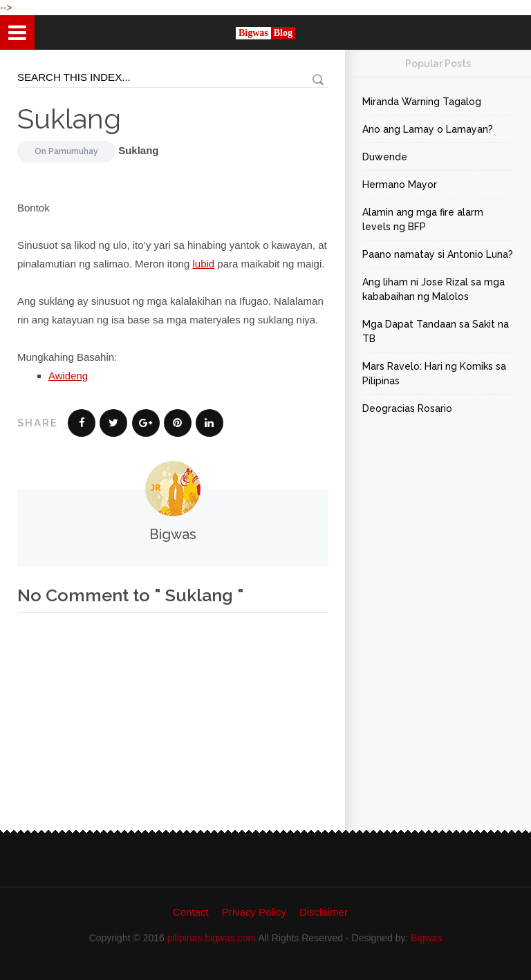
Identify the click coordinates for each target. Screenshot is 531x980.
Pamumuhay (73, 151)
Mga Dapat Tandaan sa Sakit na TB (436, 331)
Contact (191, 912)
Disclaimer (324, 912)
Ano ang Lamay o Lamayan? (428, 129)
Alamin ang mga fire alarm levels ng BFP (423, 219)
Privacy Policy (254, 912)
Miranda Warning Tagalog (422, 102)
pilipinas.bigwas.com (212, 938)
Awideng (68, 376)
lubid (203, 264)
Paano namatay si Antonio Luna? (438, 254)
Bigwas (426, 938)
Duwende (385, 157)
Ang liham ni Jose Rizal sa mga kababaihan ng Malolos (434, 289)
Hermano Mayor (400, 185)
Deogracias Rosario (407, 408)
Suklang (69, 119)
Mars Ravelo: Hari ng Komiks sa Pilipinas (434, 374)
